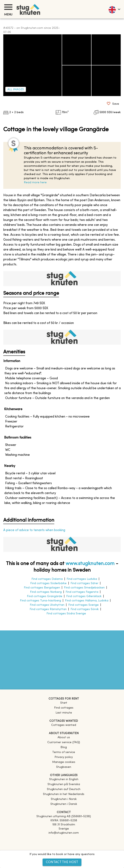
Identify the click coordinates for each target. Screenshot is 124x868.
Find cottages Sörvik (85, 609)
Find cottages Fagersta (82, 592)
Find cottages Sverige (83, 605)
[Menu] (8, 7)
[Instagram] (64, 845)
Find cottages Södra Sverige (66, 614)
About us (64, 737)
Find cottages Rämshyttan (48, 609)
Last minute (64, 713)
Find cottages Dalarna (47, 579)
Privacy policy (64, 757)
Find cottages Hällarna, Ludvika (87, 601)
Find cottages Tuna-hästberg (41, 601)
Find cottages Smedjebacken (84, 588)
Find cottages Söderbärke (48, 583)
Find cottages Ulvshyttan (47, 605)
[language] (114, 9)
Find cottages (64, 708)
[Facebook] (64, 839)
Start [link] (64, 703)
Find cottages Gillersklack (84, 596)
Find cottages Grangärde (45, 596)
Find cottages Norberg (46, 592)
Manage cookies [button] (64, 762)
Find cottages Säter (84, 583)
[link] (64, 779)
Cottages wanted (64, 725)
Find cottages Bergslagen (42, 588)
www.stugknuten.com (90, 564)
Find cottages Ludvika (82, 579)
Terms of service (64, 752)
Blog (64, 747)
